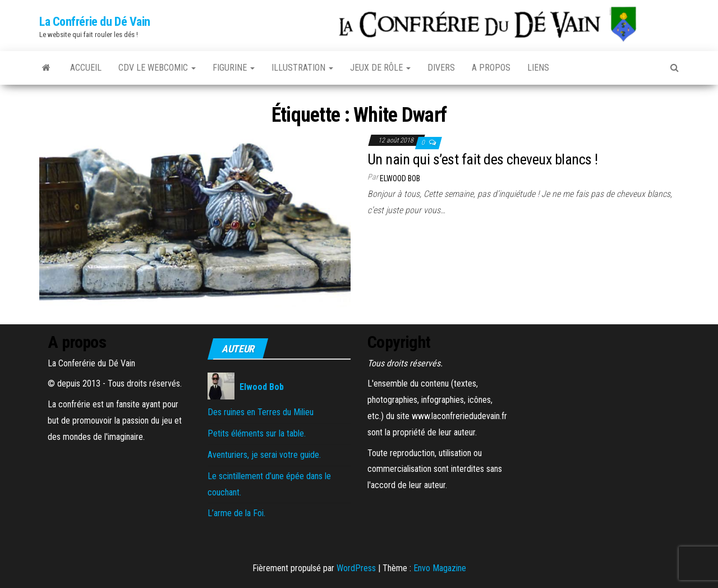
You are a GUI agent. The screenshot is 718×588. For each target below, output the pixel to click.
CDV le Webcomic (157, 68)
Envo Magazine (440, 568)
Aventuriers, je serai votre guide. (264, 455)
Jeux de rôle (380, 68)
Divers (441, 68)
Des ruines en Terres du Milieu (261, 412)
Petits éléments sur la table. (257, 433)
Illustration (302, 68)
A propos (491, 68)
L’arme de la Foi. (236, 513)
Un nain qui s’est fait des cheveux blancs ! (483, 159)
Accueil (86, 68)
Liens (538, 68)
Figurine (234, 68)
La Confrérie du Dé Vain (95, 22)
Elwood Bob (400, 178)
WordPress (356, 568)
